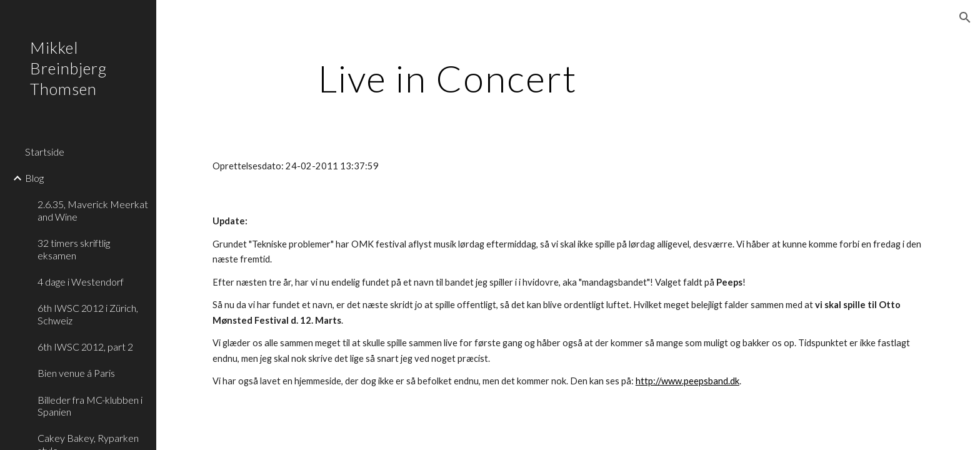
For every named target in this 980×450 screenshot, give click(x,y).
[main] (448, 78)
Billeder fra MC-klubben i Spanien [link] (90, 406)
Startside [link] (45, 152)
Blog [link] (34, 178)
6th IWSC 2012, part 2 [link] (85, 347)
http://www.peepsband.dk (687, 381)
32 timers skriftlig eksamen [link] (74, 249)
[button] (965, 17)
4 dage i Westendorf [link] (81, 282)
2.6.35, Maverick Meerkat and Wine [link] (93, 210)
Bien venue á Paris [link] (76, 373)
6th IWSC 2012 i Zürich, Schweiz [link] (88, 314)
